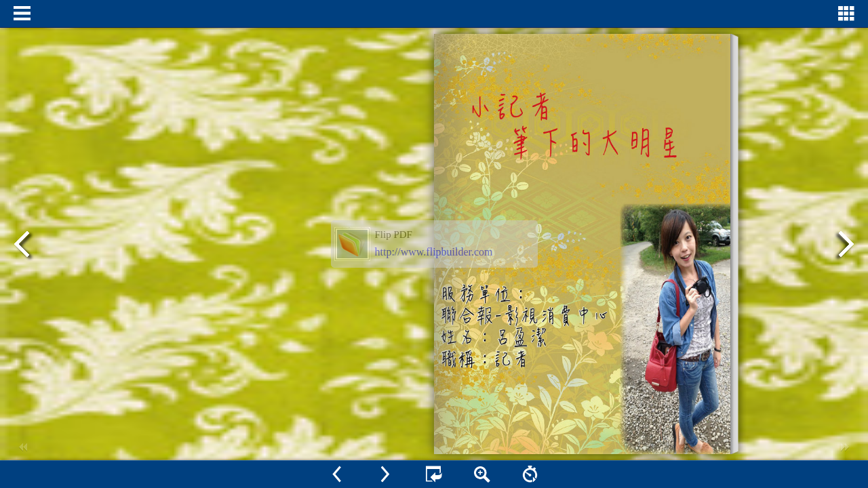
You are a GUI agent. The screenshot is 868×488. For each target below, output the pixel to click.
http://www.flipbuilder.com (434, 252)
